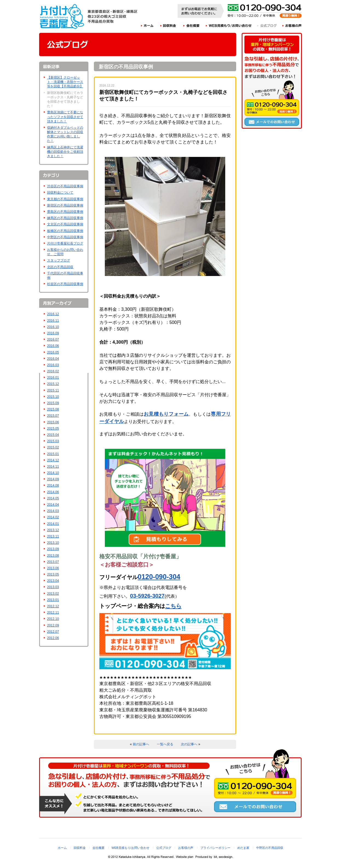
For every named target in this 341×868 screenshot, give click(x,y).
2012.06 (53, 638)
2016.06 (53, 346)
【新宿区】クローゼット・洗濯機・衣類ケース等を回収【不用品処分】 (65, 82)
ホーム (147, 25)
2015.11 (53, 390)
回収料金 (168, 25)
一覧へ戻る (165, 744)
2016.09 (53, 333)
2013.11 (53, 536)
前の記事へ (141, 744)
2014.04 (53, 505)
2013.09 (53, 549)
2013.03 (53, 587)
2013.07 (53, 562)
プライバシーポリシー (215, 848)
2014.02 (53, 517)
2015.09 (53, 403)
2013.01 (53, 600)
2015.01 (53, 454)
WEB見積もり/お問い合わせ (229, 25)
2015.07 (53, 416)
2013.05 (53, 574)
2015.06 (53, 422)
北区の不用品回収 (60, 267)
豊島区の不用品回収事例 (65, 212)
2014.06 (53, 492)
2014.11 (53, 467)
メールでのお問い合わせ (272, 122)
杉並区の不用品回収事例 (65, 284)
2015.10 (53, 397)
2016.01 (53, 378)
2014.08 (53, 485)
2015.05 (53, 429)
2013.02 (53, 594)
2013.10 (53, 543)
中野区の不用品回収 (270, 848)
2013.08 (53, 556)
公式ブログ (267, 25)
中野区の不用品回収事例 (65, 237)
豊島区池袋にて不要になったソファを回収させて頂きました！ (65, 117)
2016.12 (53, 314)
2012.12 (53, 606)
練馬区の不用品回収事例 (65, 218)
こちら (173, 606)
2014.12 (53, 460)
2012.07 (53, 632)
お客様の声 (292, 25)
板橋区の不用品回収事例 (65, 231)
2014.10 (53, 473)
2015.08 (53, 409)
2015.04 (53, 435)
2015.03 (53, 441)
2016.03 (53, 365)
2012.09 (53, 625)
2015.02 (53, 447)
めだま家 (243, 848)
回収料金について (60, 192)
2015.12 (53, 384)
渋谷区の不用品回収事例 (65, 186)
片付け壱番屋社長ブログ (65, 243)
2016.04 (53, 359)
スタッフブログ (59, 260)
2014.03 (53, 511)
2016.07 (53, 340)
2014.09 (53, 479)
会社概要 (192, 25)
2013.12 (53, 530)
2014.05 (53, 498)
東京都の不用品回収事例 (65, 199)
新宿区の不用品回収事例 (65, 205)
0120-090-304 (159, 577)
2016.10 (53, 327)
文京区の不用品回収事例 (65, 224)
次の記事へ (189, 744)
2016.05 (53, 352)
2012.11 (53, 613)
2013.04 (53, 581)
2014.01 (53, 524)
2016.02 (53, 371)
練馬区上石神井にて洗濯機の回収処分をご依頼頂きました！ (65, 152)
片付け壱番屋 (62, 16)
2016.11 (53, 321)
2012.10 (53, 619)
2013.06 (53, 568)
